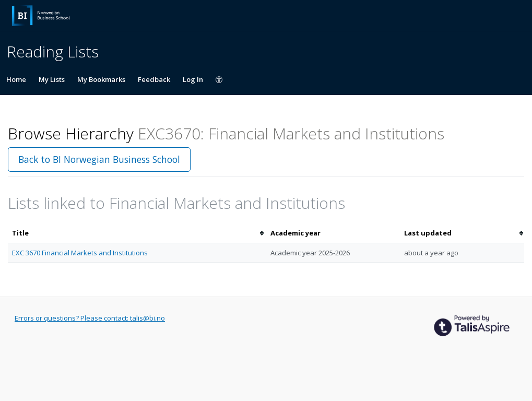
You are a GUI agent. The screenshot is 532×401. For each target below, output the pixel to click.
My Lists (52, 79)
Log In (193, 79)
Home (16, 79)
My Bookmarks (101, 79)
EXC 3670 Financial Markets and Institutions (80, 253)
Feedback (154, 79)
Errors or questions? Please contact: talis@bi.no (90, 318)
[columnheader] (137, 233)
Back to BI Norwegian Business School (99, 159)
